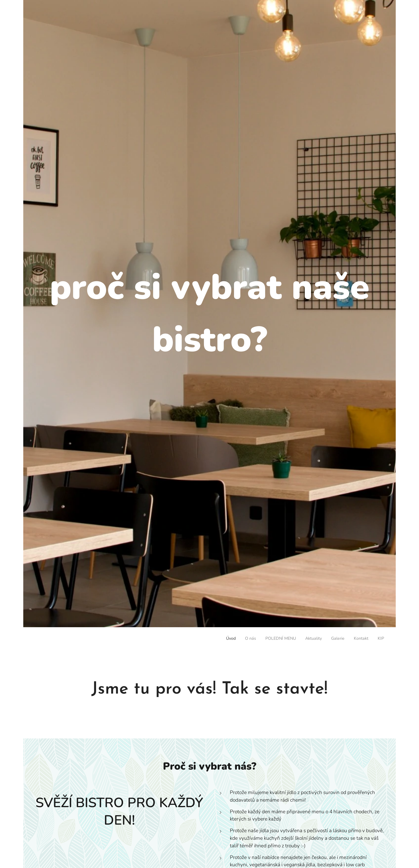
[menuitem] (330, 639)
